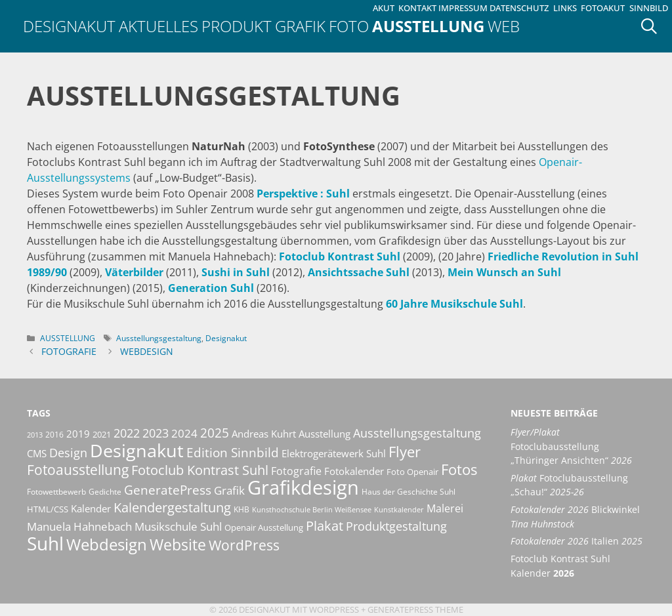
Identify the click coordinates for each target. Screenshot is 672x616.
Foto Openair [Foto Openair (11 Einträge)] (412, 472)
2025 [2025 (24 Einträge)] (215, 433)
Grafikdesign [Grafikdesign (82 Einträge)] (303, 487)
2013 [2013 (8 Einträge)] (35, 435)
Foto (349, 26)
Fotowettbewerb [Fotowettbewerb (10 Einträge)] (56, 492)
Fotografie (69, 351)
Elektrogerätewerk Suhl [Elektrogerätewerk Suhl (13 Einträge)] (334, 453)
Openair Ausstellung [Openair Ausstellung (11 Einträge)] (264, 527)
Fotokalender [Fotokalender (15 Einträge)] (354, 471)
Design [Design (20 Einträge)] (68, 453)
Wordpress (334, 609)
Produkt (237, 26)
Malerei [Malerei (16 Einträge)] (445, 508)
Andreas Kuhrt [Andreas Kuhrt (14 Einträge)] (264, 434)
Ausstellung (428, 26)
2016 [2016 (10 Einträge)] (54, 435)
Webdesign (147, 351)
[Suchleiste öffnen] (654, 26)
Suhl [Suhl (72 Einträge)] (45, 543)
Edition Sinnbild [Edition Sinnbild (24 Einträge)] (233, 452)
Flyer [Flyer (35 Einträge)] (405, 452)
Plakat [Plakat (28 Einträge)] (325, 525)
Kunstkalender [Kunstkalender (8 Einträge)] (399, 510)
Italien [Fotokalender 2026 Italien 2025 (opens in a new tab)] (577, 541)
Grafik (300, 26)
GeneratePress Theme (415, 609)
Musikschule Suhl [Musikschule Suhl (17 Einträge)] (178, 526)
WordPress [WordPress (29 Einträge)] (244, 545)
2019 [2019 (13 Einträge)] (78, 434)
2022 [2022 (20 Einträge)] (127, 433)
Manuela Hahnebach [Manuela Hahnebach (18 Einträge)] (79, 526)
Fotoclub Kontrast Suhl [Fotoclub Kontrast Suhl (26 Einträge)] (200, 470)
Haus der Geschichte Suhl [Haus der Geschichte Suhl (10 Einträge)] (409, 492)
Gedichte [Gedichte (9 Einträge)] (105, 492)
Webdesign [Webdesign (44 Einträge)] (107, 544)
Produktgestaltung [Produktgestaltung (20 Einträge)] (396, 526)
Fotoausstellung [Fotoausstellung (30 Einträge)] (78, 470)
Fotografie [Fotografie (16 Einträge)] (296, 471)
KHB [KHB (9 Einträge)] (241, 509)
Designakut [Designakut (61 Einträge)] (137, 450)
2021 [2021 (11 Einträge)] (102, 434)
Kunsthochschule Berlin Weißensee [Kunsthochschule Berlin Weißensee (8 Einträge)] (312, 510)
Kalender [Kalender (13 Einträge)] (91, 508)
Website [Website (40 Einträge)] (178, 544)
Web (504, 26)
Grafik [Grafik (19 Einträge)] (229, 490)
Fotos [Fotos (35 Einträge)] (459, 469)
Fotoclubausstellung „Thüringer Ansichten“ (571, 446)
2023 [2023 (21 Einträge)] (156, 433)
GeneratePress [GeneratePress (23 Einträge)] (168, 490)
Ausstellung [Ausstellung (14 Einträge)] (325, 434)
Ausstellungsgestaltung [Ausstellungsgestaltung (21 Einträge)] (417, 433)
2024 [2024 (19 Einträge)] (184, 433)
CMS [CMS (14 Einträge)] (37, 453)
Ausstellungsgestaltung (159, 338)
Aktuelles (158, 26)
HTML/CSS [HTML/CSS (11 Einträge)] (48, 509)
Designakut (69, 26)
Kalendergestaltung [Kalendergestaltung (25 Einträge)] (172, 507)
